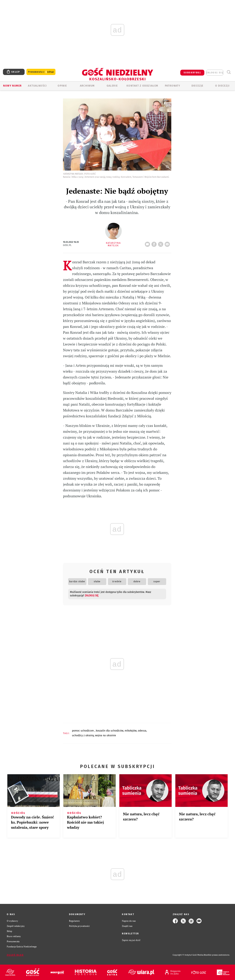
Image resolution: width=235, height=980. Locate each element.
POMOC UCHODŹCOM (83, 731)
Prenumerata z (41, 72)
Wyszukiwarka (229, 72)
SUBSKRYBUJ (192, 73)
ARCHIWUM (87, 86)
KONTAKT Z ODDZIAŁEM (142, 86)
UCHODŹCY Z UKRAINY (83, 735)
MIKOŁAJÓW (131, 731)
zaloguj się (215, 73)
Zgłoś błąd (15, 955)
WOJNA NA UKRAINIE (106, 735)
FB (155, 243)
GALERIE (112, 86)
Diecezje (197, 86)
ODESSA (142, 731)
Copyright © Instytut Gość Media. (188, 955)
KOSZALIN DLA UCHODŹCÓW (110, 731)
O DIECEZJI (222, 86)
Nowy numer (12, 86)
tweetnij (161, 243)
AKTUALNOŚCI (37, 86)
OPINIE (62, 86)
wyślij (168, 243)
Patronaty (173, 86)
